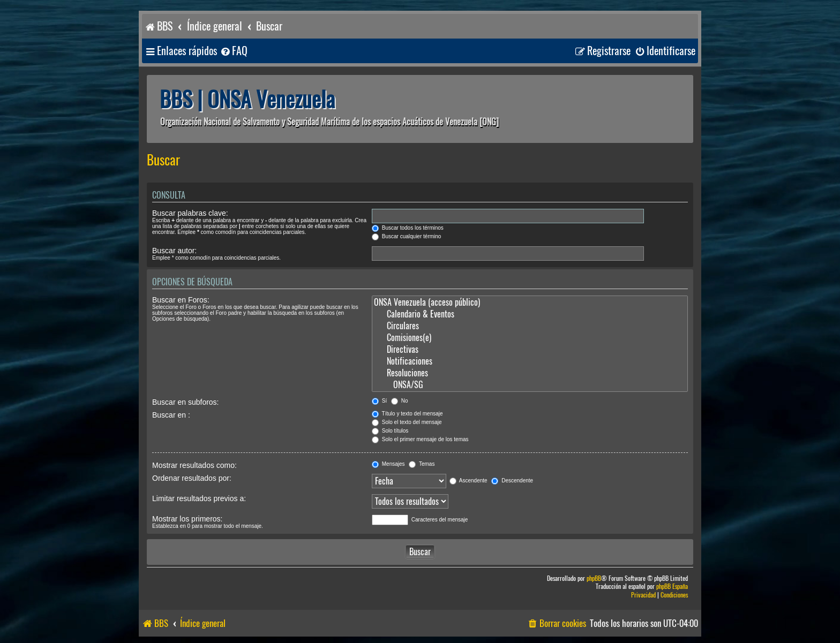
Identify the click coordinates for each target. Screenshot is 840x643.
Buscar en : (171, 415)
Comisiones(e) (530, 338)
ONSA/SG (530, 385)
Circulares (530, 326)
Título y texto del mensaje (407, 414)
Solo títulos (390, 431)
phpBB (594, 578)
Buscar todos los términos (408, 228)
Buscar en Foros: (181, 300)
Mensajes (388, 464)
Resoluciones (530, 373)
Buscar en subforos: (186, 402)
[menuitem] (234, 51)
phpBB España (672, 587)
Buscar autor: (174, 251)
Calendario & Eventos (530, 314)
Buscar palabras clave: (190, 213)
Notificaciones (530, 361)
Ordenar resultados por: (192, 478)
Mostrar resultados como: (194, 465)
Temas (422, 464)
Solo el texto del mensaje (407, 422)
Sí (379, 401)
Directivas (530, 350)
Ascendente (468, 481)
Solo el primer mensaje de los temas (420, 439)
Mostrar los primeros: (187, 519)
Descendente (512, 481)
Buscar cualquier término (406, 236)
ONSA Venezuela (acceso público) (530, 302)
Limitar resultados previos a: (199, 498)
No (400, 401)
